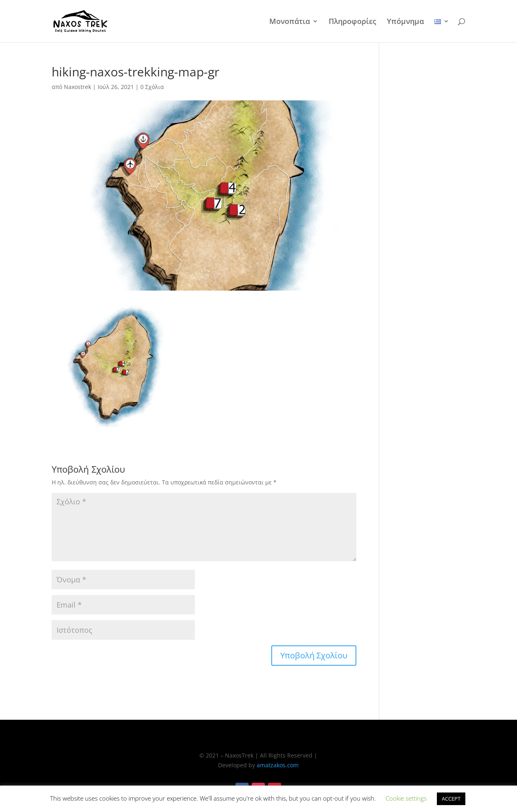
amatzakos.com (278, 765)
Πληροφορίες (352, 22)
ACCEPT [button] (451, 799)
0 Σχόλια (152, 87)
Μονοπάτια (290, 22)
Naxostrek (77, 87)
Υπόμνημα (405, 22)
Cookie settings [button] (406, 798)
